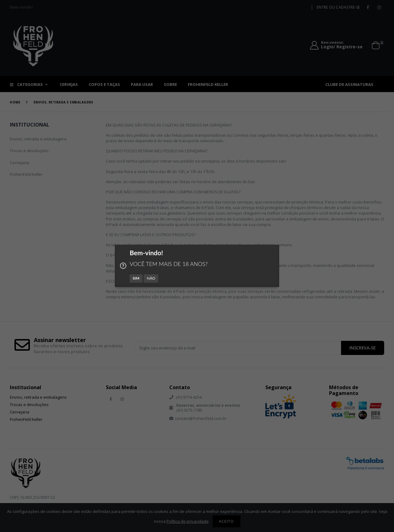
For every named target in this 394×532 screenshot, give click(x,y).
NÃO (151, 278)
